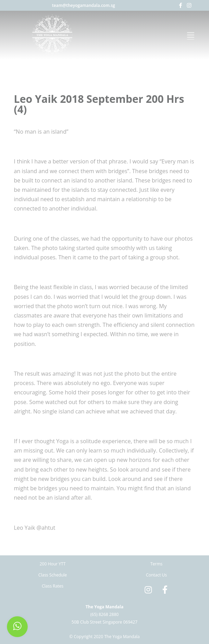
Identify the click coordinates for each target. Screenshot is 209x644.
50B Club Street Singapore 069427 (104, 622)
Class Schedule (53, 575)
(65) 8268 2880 (104, 614)
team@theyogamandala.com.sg (83, 5)
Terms (156, 564)
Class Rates (53, 586)
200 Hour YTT (52, 564)
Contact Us (157, 575)
